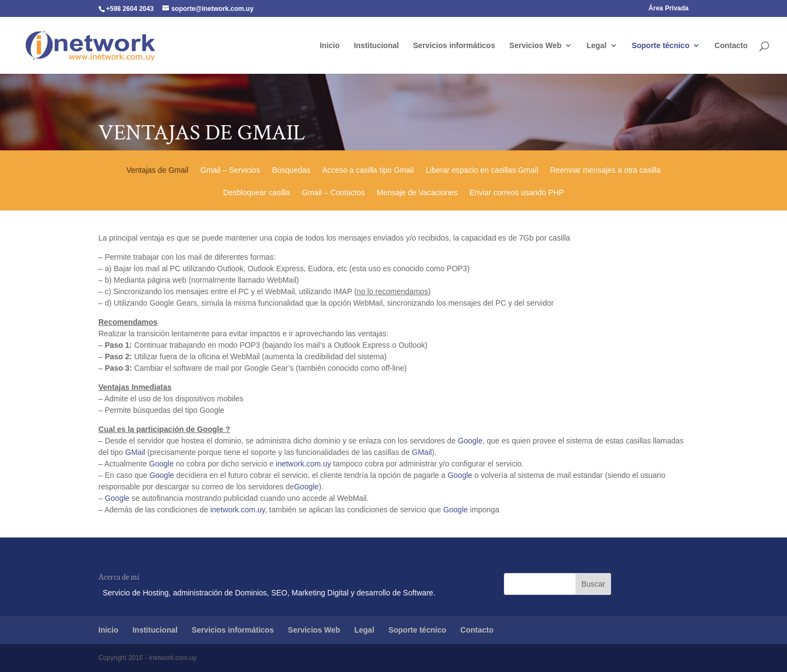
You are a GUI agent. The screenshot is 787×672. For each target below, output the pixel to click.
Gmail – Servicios (230, 171)
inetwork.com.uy (304, 464)
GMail (135, 452)
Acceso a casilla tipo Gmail (368, 171)
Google (470, 441)
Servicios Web (535, 46)
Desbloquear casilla (256, 194)
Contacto (731, 46)
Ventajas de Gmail (157, 171)
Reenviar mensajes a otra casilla (606, 171)
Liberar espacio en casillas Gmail (482, 171)
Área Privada (669, 8)
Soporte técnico (661, 46)
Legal (597, 46)
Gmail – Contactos (333, 194)
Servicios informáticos (454, 46)
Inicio (330, 46)
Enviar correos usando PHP (517, 194)
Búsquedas (291, 171)
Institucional (376, 46)
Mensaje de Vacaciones (417, 194)
